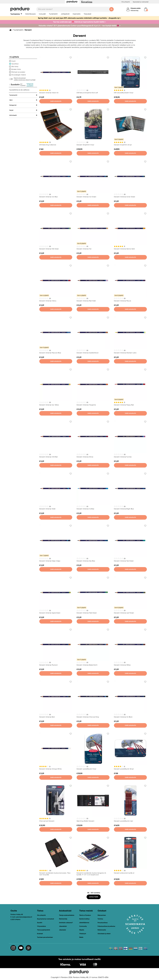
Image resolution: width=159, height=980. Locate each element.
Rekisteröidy (134, 11)
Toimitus (100, 919)
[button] (16, 14)
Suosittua (15, 64)
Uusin (14, 61)
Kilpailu (82, 930)
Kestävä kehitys (84, 919)
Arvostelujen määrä (19, 75)
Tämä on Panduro (85, 915)
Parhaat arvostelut (18, 72)
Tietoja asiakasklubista (67, 915)
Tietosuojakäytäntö (44, 930)
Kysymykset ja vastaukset (141, 2)
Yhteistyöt (83, 934)
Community (83, 926)
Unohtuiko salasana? (66, 923)
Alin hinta (15, 67)
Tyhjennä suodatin (30, 85)
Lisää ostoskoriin (56, 101)
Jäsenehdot (63, 926)
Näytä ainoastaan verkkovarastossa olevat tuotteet (25, 79)
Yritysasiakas (41, 926)
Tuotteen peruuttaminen (45, 937)
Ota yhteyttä (126, 2)
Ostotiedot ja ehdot (104, 934)
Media (81, 937)
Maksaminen (102, 915)
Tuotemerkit (18, 30)
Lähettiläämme (84, 923)
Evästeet (40, 934)
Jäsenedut (62, 930)
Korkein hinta (16, 69)
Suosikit (40, 923)
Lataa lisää (94, 897)
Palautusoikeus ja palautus (106, 926)
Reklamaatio (102, 930)
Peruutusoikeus (103, 923)
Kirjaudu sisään (136, 8)
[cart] (146, 9)
